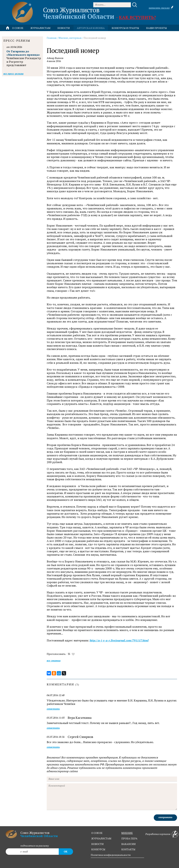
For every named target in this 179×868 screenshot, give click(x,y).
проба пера (129, 838)
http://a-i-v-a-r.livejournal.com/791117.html (119, 640)
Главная (52, 38)
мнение (127, 833)
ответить (53, 709)
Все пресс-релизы (13, 74)
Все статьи (54, 660)
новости (64, 28)
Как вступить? (137, 17)
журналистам (101, 838)
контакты (128, 849)
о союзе (97, 833)
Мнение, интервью (70, 38)
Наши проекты (156, 28)
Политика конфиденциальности (111, 855)
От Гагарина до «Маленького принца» (23, 53)
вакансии (129, 844)
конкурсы (98, 849)
